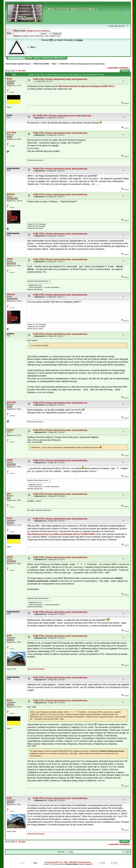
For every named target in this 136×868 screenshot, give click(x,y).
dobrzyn (11, 194)
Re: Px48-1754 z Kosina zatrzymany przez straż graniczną (62, 116)
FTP (51, 40)
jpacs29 (90, 864)
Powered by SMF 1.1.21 (54, 862)
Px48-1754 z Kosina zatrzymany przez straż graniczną (82, 64)
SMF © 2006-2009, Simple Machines (77, 862)
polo (9, 494)
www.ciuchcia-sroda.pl (36, 669)
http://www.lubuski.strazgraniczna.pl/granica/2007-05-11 (86, 86)
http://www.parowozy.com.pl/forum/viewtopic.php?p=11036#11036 (61, 534)
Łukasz (10, 430)
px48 (9, 635)
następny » (124, 68)
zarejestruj (45, 31)
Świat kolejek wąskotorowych (18, 64)
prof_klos (11, 133)
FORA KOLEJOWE (41, 64)
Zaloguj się (32, 31)
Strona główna (16, 58)
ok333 (10, 259)
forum (80, 40)
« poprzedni (112, 68)
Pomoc (29, 58)
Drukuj (125, 71)
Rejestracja (60, 58)
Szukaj (37, 58)
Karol (9, 79)
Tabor (54, 64)
